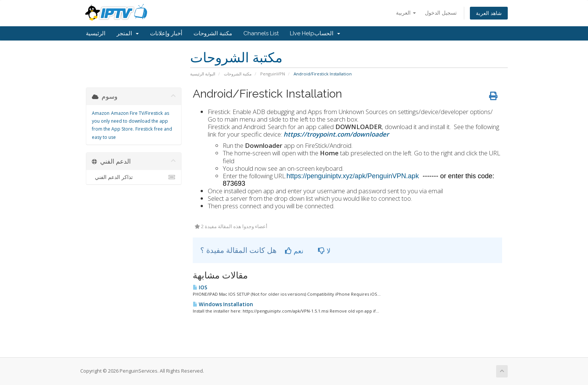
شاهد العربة (489, 13)
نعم (294, 251)
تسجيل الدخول (441, 13)
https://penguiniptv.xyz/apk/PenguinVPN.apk (355, 176)
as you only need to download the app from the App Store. (130, 121)
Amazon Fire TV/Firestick (137, 113)
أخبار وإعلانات (166, 33)
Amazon (101, 113)
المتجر (128, 33)
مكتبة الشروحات (213, 33)
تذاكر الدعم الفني (134, 177)
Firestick (144, 129)
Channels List (261, 33)
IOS (200, 287)
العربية (406, 13)
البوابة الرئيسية (203, 74)
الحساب (327, 33)
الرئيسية (96, 33)
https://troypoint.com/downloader (336, 134)
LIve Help (302, 33)
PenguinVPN (273, 74)
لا (324, 251)
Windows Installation (223, 304)
